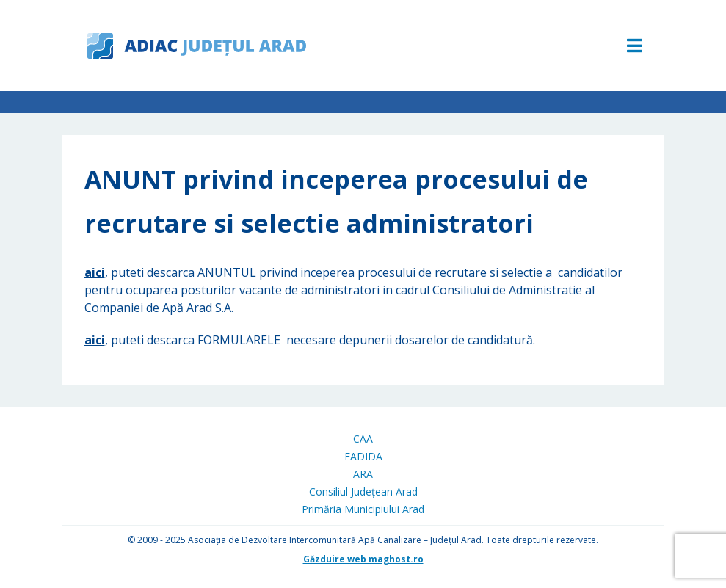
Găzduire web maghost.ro (363, 559)
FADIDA (363, 456)
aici (95, 272)
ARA (363, 474)
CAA (363, 439)
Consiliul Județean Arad (363, 491)
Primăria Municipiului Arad (363, 509)
